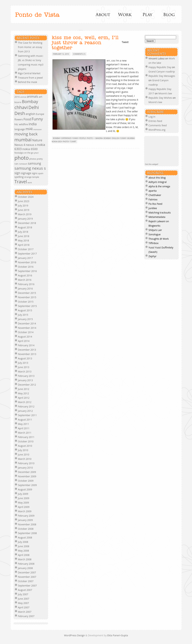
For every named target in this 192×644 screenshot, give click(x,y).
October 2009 (26, 481)
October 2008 (26, 529)
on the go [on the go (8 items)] (29, 153)
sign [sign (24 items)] (18, 173)
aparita (153, 191)
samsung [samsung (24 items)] (34, 163)
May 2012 (24, 393)
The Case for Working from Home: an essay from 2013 (30, 47)
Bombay (57, 138)
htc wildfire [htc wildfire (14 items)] (21, 124)
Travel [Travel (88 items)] (21, 182)
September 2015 (27, 306)
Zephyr (153, 256)
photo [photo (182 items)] (22, 158)
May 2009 (24, 503)
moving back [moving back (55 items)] (26, 134)
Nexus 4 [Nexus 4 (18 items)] (20, 145)
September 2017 (27, 254)
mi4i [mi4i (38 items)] (29, 129)
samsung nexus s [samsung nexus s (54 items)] (30, 168)
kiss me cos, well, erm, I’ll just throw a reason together (85, 43)
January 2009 (25, 520)
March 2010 (25, 459)
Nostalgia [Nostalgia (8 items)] (19, 153)
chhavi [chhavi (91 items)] (21, 107)
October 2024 (26, 197)
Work (125, 14)
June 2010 (24, 455)
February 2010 (26, 463)
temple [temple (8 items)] (36, 177)
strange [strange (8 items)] (28, 177)
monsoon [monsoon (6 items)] (37, 129)
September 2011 (27, 415)
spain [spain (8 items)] (41, 173)
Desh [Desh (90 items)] (20, 113)
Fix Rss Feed (156, 204)
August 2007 (25, 590)
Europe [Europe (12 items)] (40, 114)
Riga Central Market (29, 73)
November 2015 (27, 297)
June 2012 (24, 389)
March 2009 (25, 511)
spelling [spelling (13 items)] (19, 177)
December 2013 (27, 350)
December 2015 (27, 293)
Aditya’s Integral (158, 182)
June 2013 (24, 367)
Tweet (125, 42)
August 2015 (25, 310)
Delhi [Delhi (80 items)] (34, 107)
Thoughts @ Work (159, 239)
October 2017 (26, 249)
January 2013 (25, 380)
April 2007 (24, 607)
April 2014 (24, 341)
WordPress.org (157, 130)
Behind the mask (28, 82)
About (103, 14)
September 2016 (27, 271)
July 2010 (23, 450)
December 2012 (27, 385)
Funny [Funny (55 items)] (37, 119)
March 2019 (25, 214)
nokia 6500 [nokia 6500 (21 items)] (30, 149)
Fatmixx (153, 199)
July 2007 (23, 594)
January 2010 (25, 468)
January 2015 (25, 319)
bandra (99, 138)
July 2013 (23, 363)
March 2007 (25, 612)
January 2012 (25, 411)
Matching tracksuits (160, 213)
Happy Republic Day (160, 67)
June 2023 (24, 201)
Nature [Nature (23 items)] (37, 140)
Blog (169, 14)
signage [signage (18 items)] (26, 173)
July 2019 (23, 206)
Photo (90, 138)
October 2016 (26, 267)
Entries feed (155, 121)
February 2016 (26, 284)
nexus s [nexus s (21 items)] (31, 145)
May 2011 (24, 424)
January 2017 (25, 258)
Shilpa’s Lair (155, 230)
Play (147, 14)
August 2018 (25, 227)
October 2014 (26, 332)
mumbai (131, 138)
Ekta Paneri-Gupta (118, 635)
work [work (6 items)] (30, 183)
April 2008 (24, 555)
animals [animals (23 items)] (33, 96)
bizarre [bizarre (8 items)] (18, 102)
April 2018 (24, 245)
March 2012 (25, 402)
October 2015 (26, 302)
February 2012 (26, 406)
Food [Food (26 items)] (27, 119)
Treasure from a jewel (30, 78)
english (116, 138)
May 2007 (24, 603)
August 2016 (25, 275)
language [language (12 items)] (20, 129)
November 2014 (27, 328)
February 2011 (26, 437)
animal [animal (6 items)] (23, 97)
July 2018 (23, 232)
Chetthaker (155, 195)
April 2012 (24, 398)
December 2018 (27, 223)
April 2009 (24, 507)
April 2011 (24, 428)
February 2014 (26, 345)
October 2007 (26, 581)
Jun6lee (153, 208)
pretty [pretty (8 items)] (40, 159)
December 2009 (27, 472)
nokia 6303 (57, 142)
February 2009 (26, 516)
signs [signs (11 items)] (35, 173)
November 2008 (27, 524)
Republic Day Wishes (160, 98)
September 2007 (27, 586)
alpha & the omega (159, 186)
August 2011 (25, 420)
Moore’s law (165, 93)
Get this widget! (152, 164)
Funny (75, 138)
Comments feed (158, 125)
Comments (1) (79, 54)
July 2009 (23, 494)
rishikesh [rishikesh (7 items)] (23, 164)
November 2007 (27, 577)
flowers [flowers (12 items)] (19, 119)
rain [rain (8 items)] (16, 164)
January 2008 (25, 568)
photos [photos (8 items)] (33, 159)
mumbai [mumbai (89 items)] (23, 140)
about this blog (157, 178)
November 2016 (27, 262)
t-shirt (73, 142)
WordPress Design (75, 635)
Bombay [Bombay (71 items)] (30, 101)
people (82, 138)
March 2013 (25, 372)
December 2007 (27, 572)
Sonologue (155, 234)
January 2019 (25, 219)
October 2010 (26, 441)
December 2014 (27, 323)
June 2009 (24, 498)
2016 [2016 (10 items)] (17, 97)
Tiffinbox (154, 243)
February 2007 (26, 616)
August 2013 (25, 358)
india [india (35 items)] (33, 124)
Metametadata (157, 217)
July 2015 (23, 315)
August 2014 (25, 337)
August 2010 (25, 446)
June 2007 (24, 599)
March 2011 (25, 433)
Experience (66, 138)
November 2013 (27, 354)
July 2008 (23, 542)
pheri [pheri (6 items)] (36, 153)
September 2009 (27, 485)
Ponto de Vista (37, 15)
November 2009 (27, 476)
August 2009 (25, 489)
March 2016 (25, 280)
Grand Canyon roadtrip (162, 72)
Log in (152, 117)
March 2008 (25, 559)
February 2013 (26, 376)
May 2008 (24, 551)
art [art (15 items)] (40, 97)
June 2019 (24, 210)
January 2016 (25, 289)
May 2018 (24, 240)
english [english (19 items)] (30, 114)
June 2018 (24, 236)
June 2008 (24, 546)
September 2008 (27, 533)
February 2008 (26, 564)
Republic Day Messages (162, 76)
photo (66, 142)
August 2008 (25, 538)
